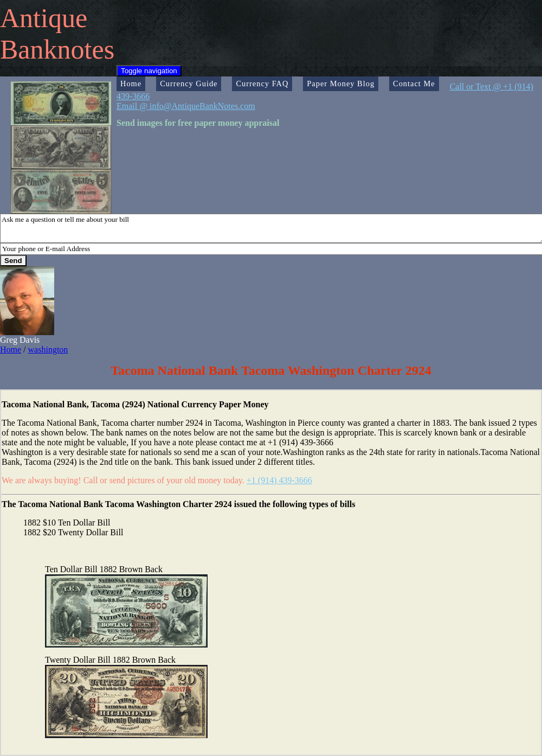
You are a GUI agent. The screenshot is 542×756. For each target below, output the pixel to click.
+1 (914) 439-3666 (279, 480)
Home (131, 84)
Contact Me (414, 84)
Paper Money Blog (341, 84)
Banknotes (57, 49)
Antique (44, 18)
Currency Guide (189, 84)
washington (48, 350)
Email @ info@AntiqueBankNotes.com (186, 106)
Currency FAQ (262, 84)
